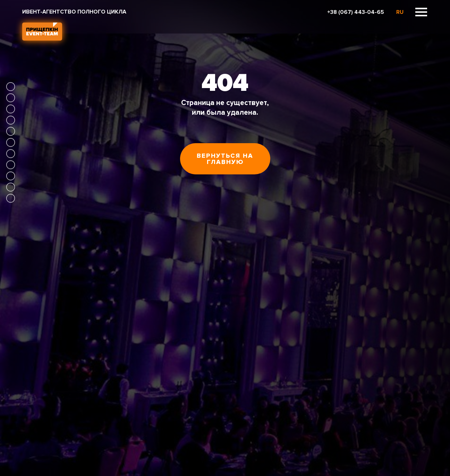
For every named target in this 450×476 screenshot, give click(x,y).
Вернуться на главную (225, 159)
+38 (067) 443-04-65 (356, 12)
